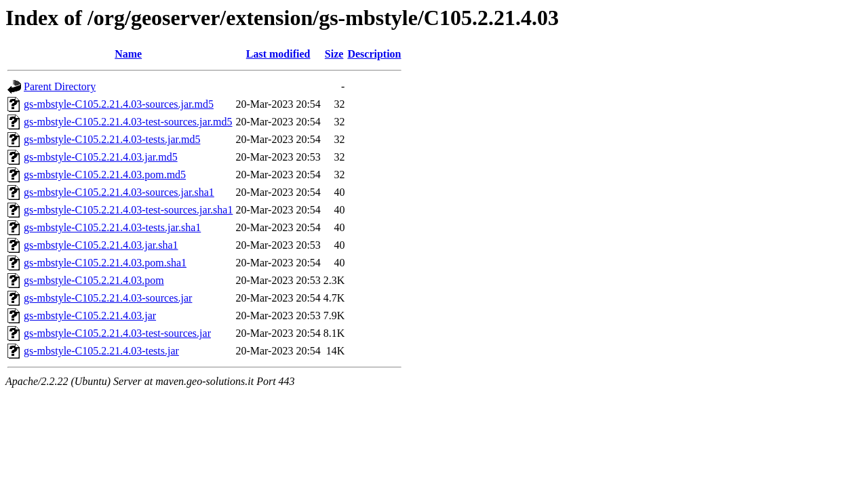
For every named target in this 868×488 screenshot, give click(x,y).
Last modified (278, 54)
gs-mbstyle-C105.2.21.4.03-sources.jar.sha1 (119, 192)
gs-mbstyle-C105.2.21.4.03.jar (90, 316)
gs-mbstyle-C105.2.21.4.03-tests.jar (101, 351)
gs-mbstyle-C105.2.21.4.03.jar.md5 (101, 157)
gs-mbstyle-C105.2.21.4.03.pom (94, 280)
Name (128, 54)
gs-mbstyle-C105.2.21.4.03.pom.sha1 (105, 263)
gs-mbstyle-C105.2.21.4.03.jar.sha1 (101, 245)
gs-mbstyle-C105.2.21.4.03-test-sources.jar (117, 333)
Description (374, 54)
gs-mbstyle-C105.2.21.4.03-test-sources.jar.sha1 (128, 210)
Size (334, 54)
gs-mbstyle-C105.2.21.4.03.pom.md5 (105, 175)
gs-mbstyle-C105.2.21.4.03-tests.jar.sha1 (112, 227)
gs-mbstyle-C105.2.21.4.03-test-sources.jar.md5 (128, 122)
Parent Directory (60, 86)
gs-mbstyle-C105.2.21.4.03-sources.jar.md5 (119, 104)
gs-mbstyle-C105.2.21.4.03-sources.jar (108, 298)
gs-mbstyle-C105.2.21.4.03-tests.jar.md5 (112, 139)
